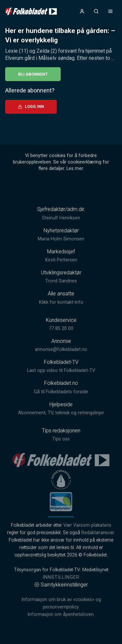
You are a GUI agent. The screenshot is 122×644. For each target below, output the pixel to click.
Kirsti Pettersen (61, 260)
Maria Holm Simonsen (61, 239)
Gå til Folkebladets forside (61, 392)
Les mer (75, 169)
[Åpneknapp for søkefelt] (96, 11)
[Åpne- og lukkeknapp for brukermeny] (82, 11)
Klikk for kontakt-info (61, 302)
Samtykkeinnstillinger (61, 585)
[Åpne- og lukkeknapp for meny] (110, 11)
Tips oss (61, 439)
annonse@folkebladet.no (61, 349)
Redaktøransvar (98, 533)
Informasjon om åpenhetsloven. (61, 614)
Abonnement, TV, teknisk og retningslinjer (61, 413)
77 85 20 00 (61, 328)
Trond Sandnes (61, 281)
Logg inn (31, 106)
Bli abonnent (33, 74)
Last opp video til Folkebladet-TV (61, 370)
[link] (31, 11)
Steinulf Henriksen (61, 218)
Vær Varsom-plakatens (87, 525)
